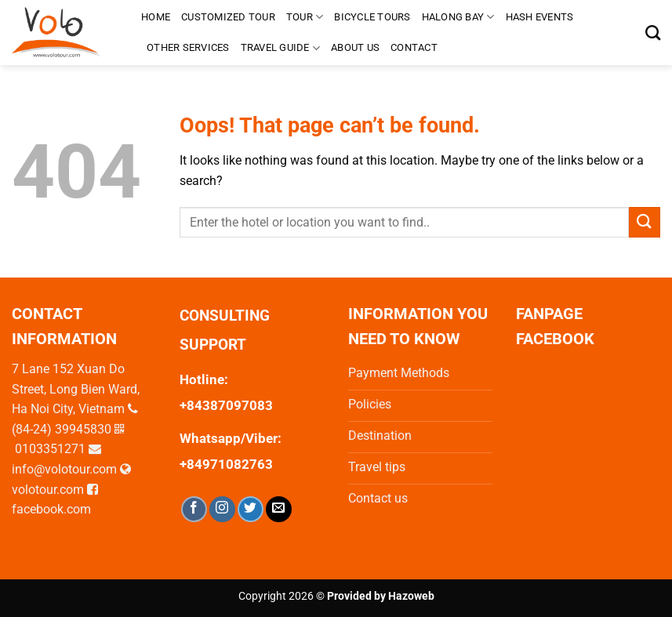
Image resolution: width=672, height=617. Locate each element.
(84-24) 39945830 (62, 429)
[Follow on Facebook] (194, 509)
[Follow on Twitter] (251, 509)
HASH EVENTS (540, 17)
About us (355, 47)
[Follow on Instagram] (222, 509)
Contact (414, 47)
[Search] (653, 33)
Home (156, 17)
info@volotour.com (64, 469)
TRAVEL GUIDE (281, 48)
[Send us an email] (279, 509)
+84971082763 (226, 464)
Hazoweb (411, 596)
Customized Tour (228, 17)
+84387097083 (226, 405)
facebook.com (51, 509)
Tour (305, 17)
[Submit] (645, 222)
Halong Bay (458, 17)
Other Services (188, 47)
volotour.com (48, 490)
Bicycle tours (372, 17)
